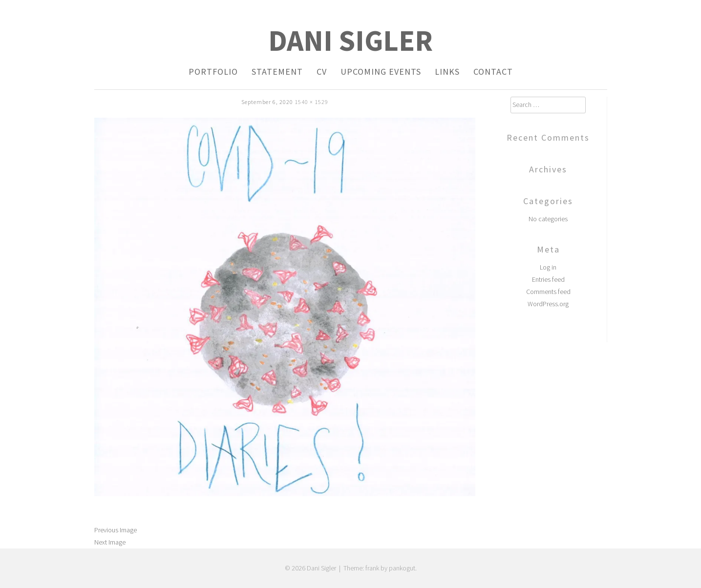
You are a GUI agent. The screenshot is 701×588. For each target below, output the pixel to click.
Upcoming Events (381, 72)
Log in (548, 267)
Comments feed (548, 292)
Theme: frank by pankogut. (380, 568)
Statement (277, 72)
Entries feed (548, 279)
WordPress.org (548, 304)
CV (322, 72)
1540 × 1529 (311, 102)
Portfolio (213, 72)
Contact (493, 72)
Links (447, 72)
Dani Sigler (350, 40)
